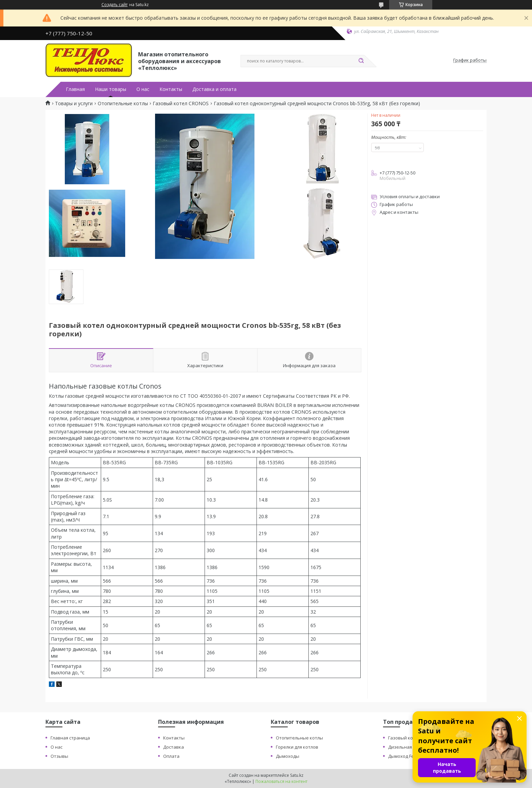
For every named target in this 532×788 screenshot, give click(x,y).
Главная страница (70, 738)
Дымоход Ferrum (406, 756)
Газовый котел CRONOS (181, 104)
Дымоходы (288, 756)
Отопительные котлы (123, 104)
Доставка (174, 747)
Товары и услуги (74, 104)
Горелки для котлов (297, 747)
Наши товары (111, 89)
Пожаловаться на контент (281, 781)
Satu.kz (297, 775)
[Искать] (361, 61)
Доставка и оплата (214, 89)
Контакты (171, 89)
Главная (75, 89)
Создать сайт (115, 5)
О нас (143, 89)
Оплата (171, 756)
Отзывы (59, 756)
